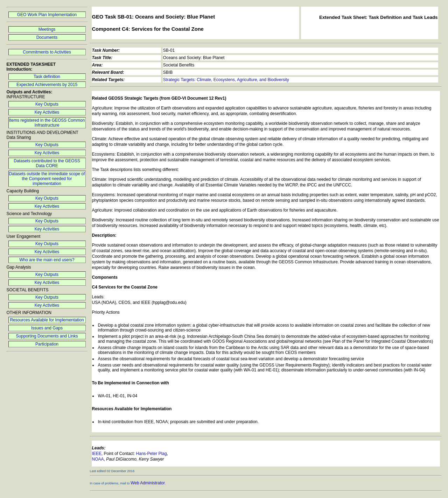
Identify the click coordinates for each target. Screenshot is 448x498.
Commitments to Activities (47, 52)
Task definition (47, 77)
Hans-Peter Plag (152, 454)
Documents (47, 37)
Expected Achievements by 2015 (47, 85)
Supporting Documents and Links (47, 336)
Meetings (47, 29)
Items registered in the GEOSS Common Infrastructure (47, 123)
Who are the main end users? (47, 260)
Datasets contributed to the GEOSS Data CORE (47, 163)
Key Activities (47, 112)
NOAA (98, 459)
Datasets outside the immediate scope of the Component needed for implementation (47, 179)
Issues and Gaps (47, 328)
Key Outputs (47, 104)
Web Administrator (148, 483)
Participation (47, 344)
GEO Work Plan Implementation (47, 15)
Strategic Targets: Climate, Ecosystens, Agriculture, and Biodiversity (226, 80)
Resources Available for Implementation (47, 320)
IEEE (97, 454)
